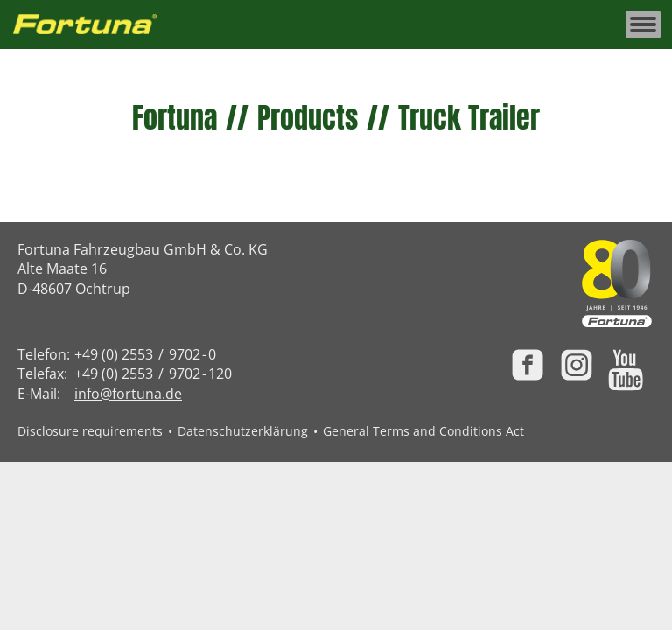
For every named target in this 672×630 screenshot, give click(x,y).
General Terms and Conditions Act (423, 431)
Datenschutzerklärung (243, 431)
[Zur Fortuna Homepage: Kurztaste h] (94, 25)
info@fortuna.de (128, 394)
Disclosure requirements (90, 431)
